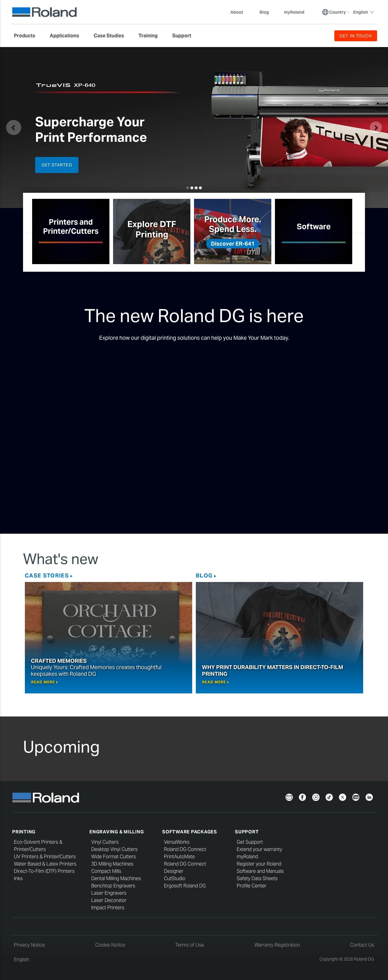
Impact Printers (108, 908)
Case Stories (47, 575)
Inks (18, 878)
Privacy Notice (29, 945)
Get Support (250, 842)
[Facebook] (303, 797)
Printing (24, 832)
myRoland (247, 857)
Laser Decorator (109, 900)
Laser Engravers (109, 893)
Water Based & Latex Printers (45, 864)
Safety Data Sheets (257, 878)
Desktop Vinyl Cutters (114, 849)
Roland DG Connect (185, 849)
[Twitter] (343, 797)
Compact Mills (106, 871)
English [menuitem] (364, 12)
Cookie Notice (110, 945)
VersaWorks (177, 842)
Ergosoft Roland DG (185, 886)
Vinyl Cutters (105, 842)
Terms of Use (190, 945)
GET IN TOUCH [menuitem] (356, 36)
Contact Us (362, 945)
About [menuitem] (240, 12)
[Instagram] (316, 797)
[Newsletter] (289, 797)
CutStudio (175, 878)
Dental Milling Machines (116, 878)
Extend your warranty (259, 849)
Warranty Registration (277, 945)
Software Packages (190, 832)
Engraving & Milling (117, 832)
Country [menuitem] (338, 12)
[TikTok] (329, 797)
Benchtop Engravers (113, 886)
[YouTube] (356, 797)
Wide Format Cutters (114, 857)
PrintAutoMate (179, 857)
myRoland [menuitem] (294, 12)
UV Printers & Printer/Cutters (45, 857)
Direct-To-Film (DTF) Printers (44, 871)
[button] (14, 128)
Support (247, 832)
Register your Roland (259, 864)
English (22, 960)
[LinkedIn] (369, 797)
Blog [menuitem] (264, 12)
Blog (204, 575)
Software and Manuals (260, 871)
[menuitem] (28, 36)
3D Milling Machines (112, 864)
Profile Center (252, 886)
